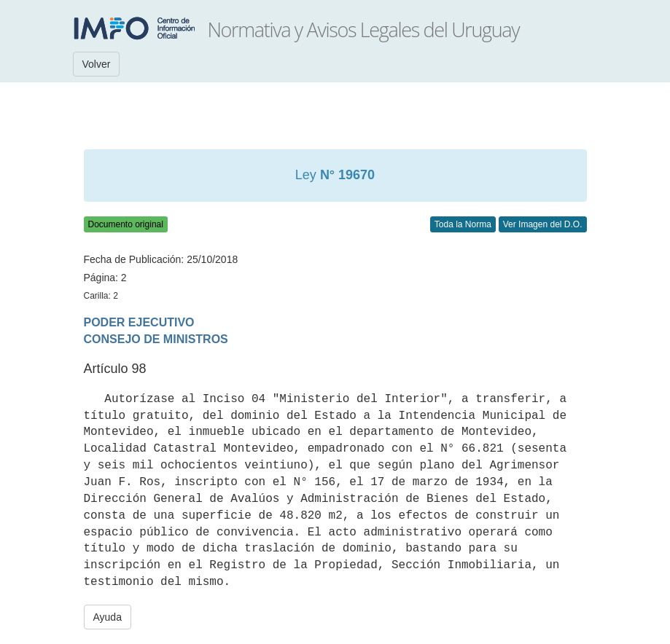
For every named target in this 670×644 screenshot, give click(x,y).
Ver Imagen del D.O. (543, 224)
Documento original (126, 224)
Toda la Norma (463, 224)
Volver (97, 64)
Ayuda (108, 617)
